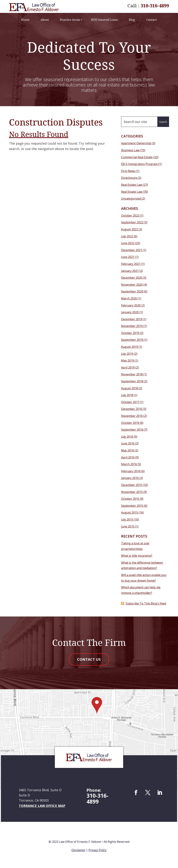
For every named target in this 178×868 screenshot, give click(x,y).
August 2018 (130, 388)
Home (25, 20)
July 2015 (127, 519)
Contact (151, 20)
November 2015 (132, 492)
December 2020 (132, 278)
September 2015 (132, 506)
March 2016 (129, 464)
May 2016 (128, 450)
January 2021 (130, 271)
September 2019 (132, 340)
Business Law (130, 150)
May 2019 (128, 361)
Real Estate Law (132, 185)
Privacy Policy (97, 851)
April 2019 (128, 367)
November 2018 (132, 374)
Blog (132, 20)
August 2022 (130, 229)
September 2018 (132, 381)
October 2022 (130, 216)
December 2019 (132, 319)
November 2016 (132, 416)
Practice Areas (70, 20)
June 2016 (128, 443)
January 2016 (130, 478)
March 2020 (129, 298)
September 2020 (132, 291)
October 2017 (130, 402)
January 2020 (130, 312)
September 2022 (132, 222)
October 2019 (130, 333)
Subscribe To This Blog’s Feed (146, 603)
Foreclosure (129, 178)
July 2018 (127, 395)
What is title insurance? (137, 556)
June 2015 (128, 526)
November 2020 (132, 285)
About (45, 20)
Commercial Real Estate (137, 157)
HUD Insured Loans (104, 20)
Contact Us (89, 660)
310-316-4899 (155, 6)
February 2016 (131, 471)
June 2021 (128, 257)
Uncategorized (131, 199)
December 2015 (132, 485)
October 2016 (130, 423)
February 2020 (131, 305)
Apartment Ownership (136, 143)
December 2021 (132, 250)
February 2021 (131, 264)
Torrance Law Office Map (42, 806)
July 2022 (127, 236)
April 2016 (128, 457)
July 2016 (127, 437)
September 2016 (132, 430)
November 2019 (132, 326)
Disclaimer (78, 851)
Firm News (128, 171)
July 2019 (127, 354)
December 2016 (132, 409)
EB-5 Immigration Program (139, 164)
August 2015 (130, 512)
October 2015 (130, 499)
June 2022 (128, 243)
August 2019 (130, 347)
